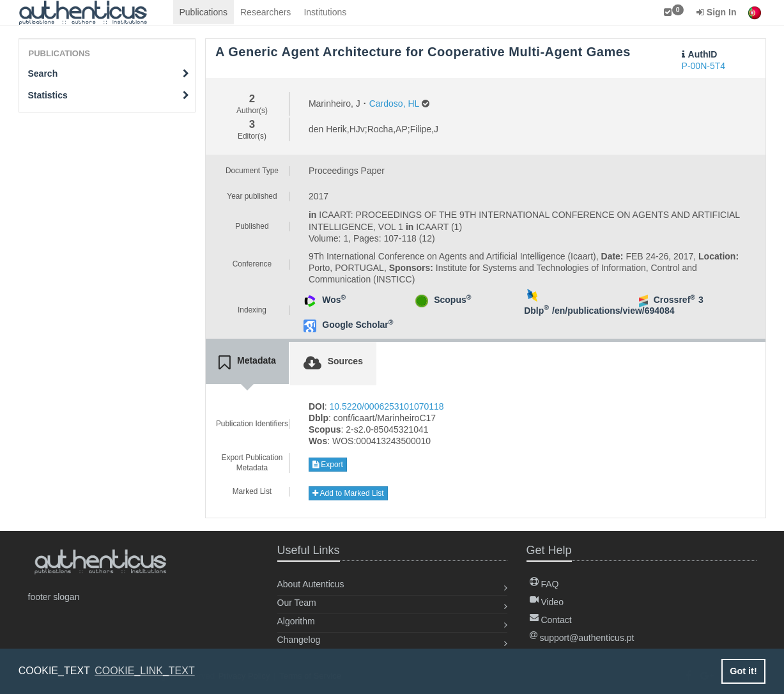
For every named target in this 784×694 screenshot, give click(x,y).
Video (547, 602)
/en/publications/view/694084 (613, 311)
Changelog (299, 640)
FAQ (544, 584)
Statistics (109, 95)
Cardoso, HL (394, 104)
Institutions (325, 12)
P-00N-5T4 (703, 66)
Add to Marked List (348, 493)
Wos (334, 300)
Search (109, 73)
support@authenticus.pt (582, 638)
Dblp (536, 311)
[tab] (247, 363)
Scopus (452, 300)
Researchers (265, 12)
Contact (551, 620)
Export (328, 465)
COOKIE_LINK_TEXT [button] (145, 671)
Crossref (674, 300)
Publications (204, 12)
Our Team (297, 603)
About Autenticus (311, 584)
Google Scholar (357, 325)
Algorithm (296, 621)
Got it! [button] (743, 671)
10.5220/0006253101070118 (387, 406)
